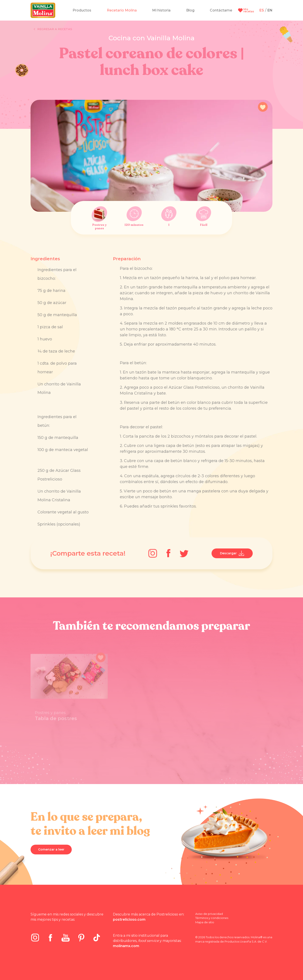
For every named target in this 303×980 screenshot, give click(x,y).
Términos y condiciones (212, 918)
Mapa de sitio (205, 922)
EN (270, 10)
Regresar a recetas (53, 29)
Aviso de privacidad (209, 914)
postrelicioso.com (129, 919)
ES (262, 10)
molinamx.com (126, 946)
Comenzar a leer (51, 849)
